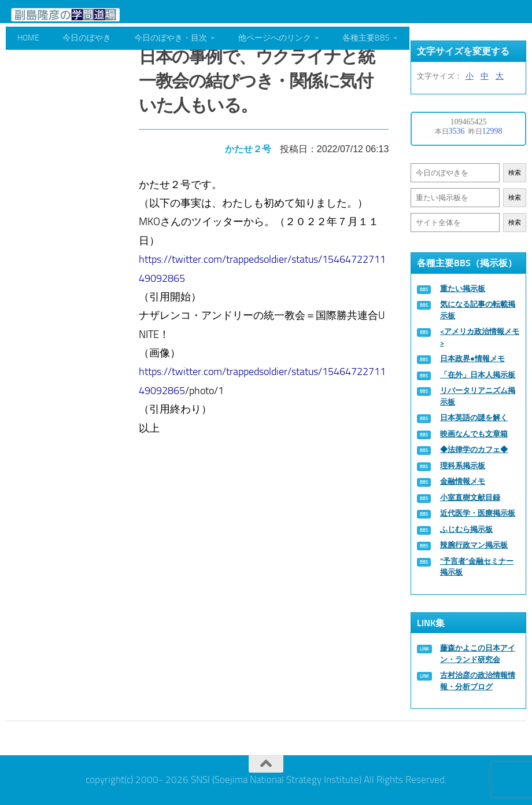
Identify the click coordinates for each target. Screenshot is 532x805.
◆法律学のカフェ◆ (474, 449)
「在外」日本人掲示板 (478, 375)
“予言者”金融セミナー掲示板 (477, 567)
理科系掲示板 (463, 466)
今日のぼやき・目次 (171, 38)
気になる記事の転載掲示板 (478, 310)
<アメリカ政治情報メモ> (480, 337)
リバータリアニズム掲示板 (478, 396)
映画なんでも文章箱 (474, 434)
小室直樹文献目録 (470, 497)
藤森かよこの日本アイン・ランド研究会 (478, 654)
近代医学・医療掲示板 (478, 513)
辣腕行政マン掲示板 (474, 545)
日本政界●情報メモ (472, 359)
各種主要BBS (366, 38)
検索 (515, 173)
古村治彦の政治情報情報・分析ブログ (478, 681)
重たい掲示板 (463, 288)
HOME (28, 38)
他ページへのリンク (275, 38)
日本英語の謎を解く (474, 418)
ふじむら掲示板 (466, 529)
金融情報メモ (463, 481)
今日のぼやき (87, 38)
